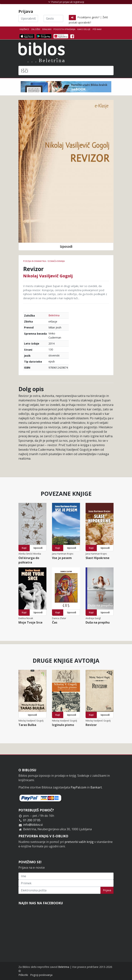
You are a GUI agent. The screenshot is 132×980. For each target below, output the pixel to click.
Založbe (36, 29)
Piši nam (97, 29)
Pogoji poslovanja (41, 975)
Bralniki (47, 29)
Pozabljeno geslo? (88, 17)
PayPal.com (78, 787)
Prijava (107, 890)
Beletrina (54, 315)
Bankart (96, 787)
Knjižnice (24, 29)
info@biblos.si (33, 825)
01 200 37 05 (32, 820)
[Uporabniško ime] (28, 18)
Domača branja (56, 261)
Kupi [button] (24, 548)
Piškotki (23, 975)
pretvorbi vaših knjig (79, 842)
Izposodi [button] (66, 246)
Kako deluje (84, 29)
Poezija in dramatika (34, 261)
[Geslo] (53, 18)
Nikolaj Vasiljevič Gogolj (48, 276)
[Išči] (66, 71)
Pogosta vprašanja (64, 29)
